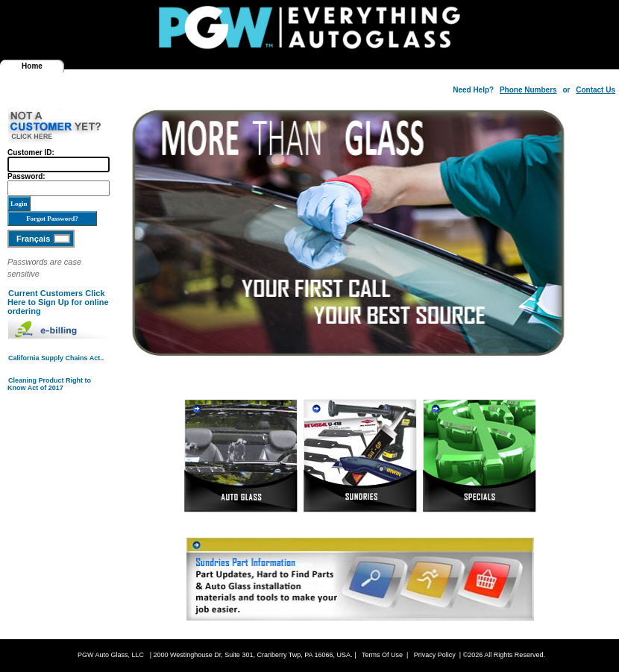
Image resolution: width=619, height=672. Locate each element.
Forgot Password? (52, 219)
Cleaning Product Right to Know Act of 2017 (49, 384)
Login (19, 204)
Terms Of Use (382, 655)
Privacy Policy (435, 655)
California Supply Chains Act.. (56, 358)
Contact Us (596, 90)
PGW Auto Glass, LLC (111, 655)
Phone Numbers (528, 90)
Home (32, 66)
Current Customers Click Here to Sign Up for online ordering (58, 302)
